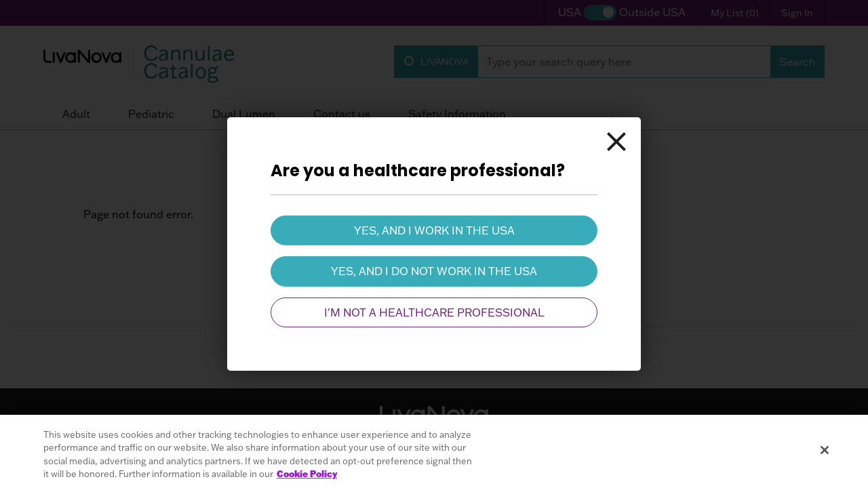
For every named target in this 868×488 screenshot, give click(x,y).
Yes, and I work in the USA (434, 230)
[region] (434, 451)
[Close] (616, 142)
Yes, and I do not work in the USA (434, 271)
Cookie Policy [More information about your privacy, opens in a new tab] (307, 474)
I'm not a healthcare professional (434, 312)
